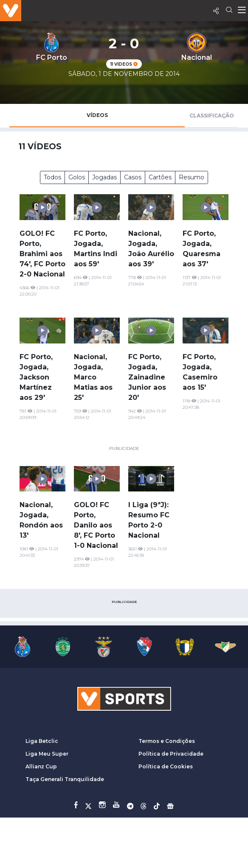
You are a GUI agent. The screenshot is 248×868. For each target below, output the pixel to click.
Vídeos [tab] (97, 115)
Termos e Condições (167, 741)
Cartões (160, 177)
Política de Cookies (166, 766)
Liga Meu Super (47, 754)
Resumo (192, 177)
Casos (133, 177)
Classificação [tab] (212, 116)
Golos (77, 177)
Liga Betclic (42, 741)
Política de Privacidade (171, 754)
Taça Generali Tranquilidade (65, 779)
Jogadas (104, 177)
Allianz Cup (41, 766)
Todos (52, 177)
